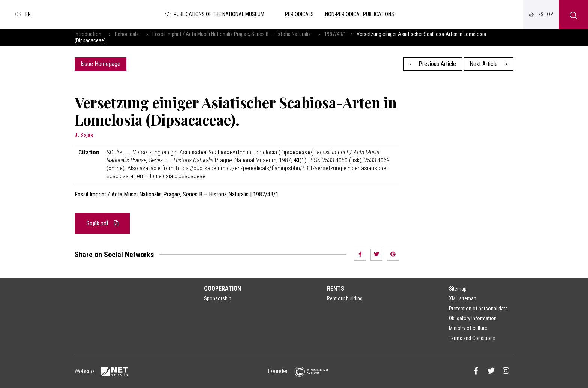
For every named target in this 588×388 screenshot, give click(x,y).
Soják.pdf (102, 223)
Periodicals (127, 34)
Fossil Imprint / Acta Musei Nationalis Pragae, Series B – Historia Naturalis (232, 34)
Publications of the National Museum (214, 14)
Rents (336, 288)
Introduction (88, 34)
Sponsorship (218, 298)
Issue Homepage (100, 64)
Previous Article (433, 64)
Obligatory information (473, 318)
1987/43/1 (335, 34)
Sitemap (458, 289)
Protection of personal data (478, 309)
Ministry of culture (468, 328)
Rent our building (345, 298)
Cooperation (223, 288)
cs (18, 14)
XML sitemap (463, 298)
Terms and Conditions (472, 338)
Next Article (488, 64)
